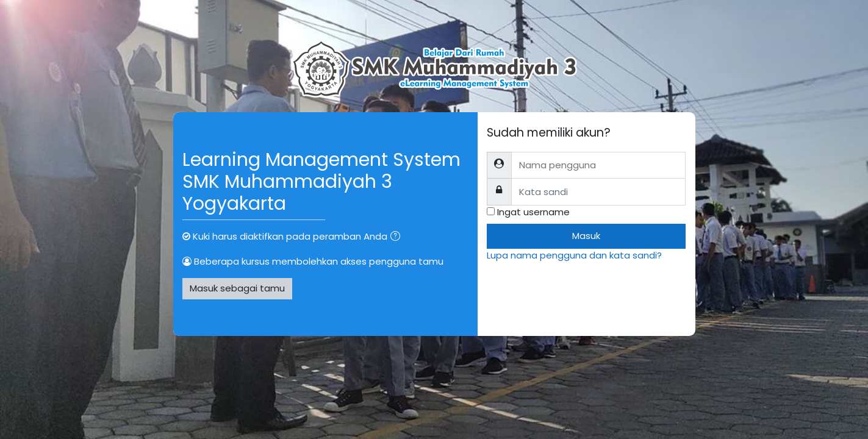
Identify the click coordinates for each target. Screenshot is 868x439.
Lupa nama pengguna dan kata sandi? (574, 255)
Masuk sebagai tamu (237, 288)
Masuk (586, 236)
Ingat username (533, 212)
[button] (398, 237)
